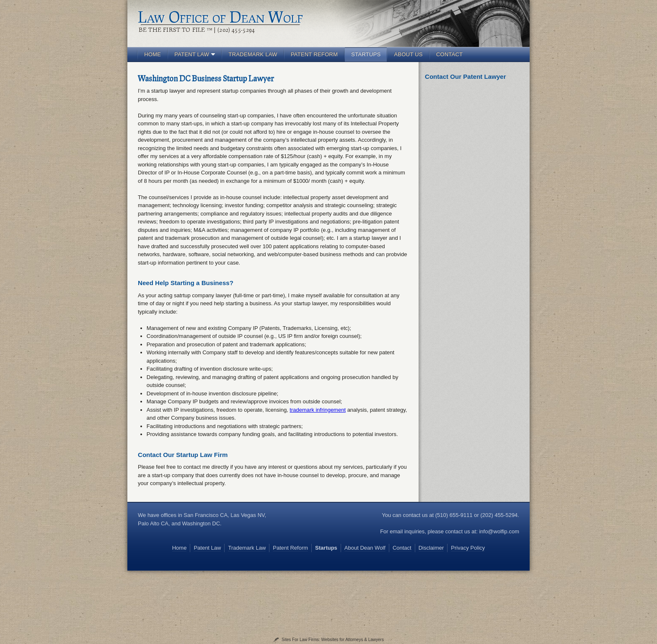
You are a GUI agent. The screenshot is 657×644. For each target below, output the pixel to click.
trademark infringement (318, 410)
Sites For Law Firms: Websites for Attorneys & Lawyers (333, 640)
